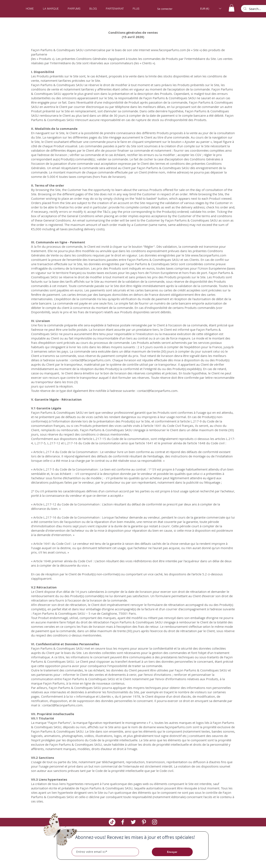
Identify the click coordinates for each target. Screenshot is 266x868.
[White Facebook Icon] (123, 822)
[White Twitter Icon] (133, 822)
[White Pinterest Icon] (144, 822)
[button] (74, 9)
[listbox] (211, 9)
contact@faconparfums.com (91, 360)
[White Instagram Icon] (155, 822)
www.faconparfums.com (168, 50)
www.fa (162, 727)
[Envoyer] (172, 852)
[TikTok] (112, 822)
